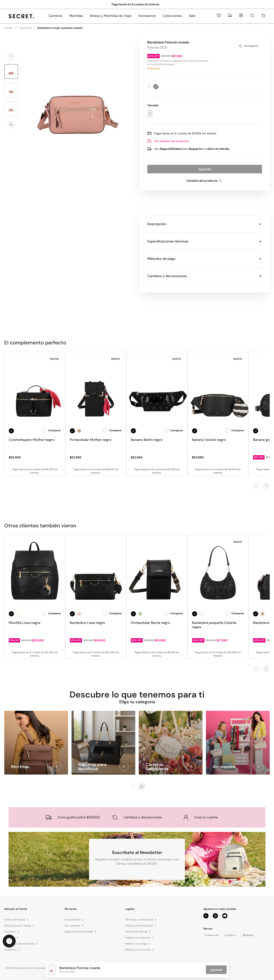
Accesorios (147, 16)
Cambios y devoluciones (205, 276)
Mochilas (76, 16)
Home (8, 28)
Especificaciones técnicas (205, 241)
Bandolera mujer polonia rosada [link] (60, 28)
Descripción (205, 224)
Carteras (55, 16)
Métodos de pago (205, 259)
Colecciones (172, 16)
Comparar (51, 430)
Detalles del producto (205, 181)
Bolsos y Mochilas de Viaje (111, 16)
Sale (192, 16)
